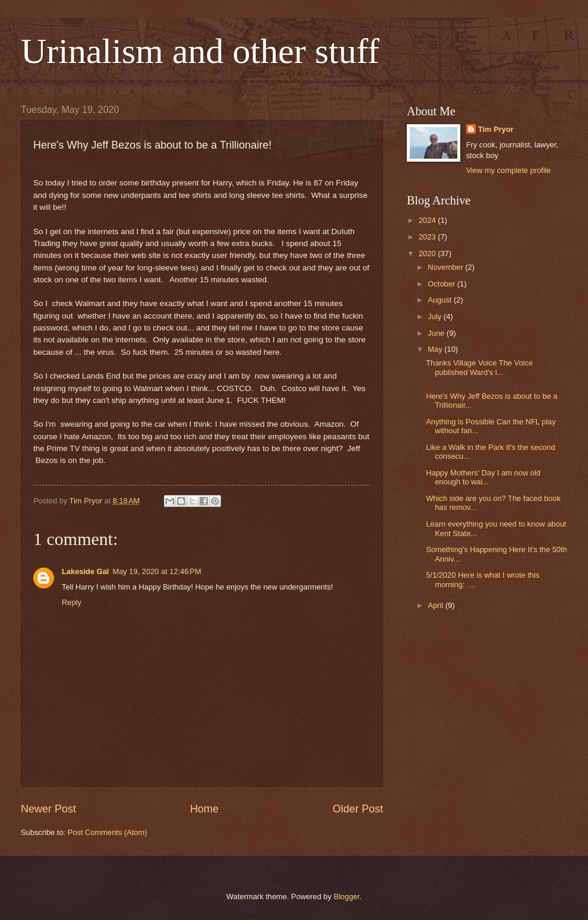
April (436, 605)
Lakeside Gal (85, 571)
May (436, 349)
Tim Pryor (496, 129)
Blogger (347, 897)
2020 (428, 253)
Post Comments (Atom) (108, 832)
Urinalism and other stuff (200, 51)
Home (204, 809)
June (437, 333)
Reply (72, 602)
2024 (428, 220)
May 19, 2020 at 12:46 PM (157, 571)
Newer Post (48, 809)
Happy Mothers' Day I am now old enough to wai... (483, 477)
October (442, 284)
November (446, 267)
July (435, 316)
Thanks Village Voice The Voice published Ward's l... (479, 367)
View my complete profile (509, 170)
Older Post (358, 809)
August (441, 300)
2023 (428, 237)
